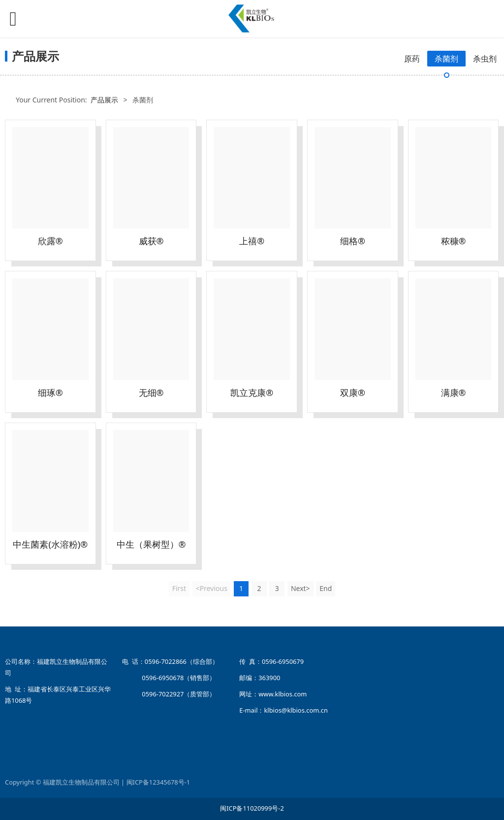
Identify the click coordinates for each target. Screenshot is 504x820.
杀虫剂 (485, 59)
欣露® (50, 241)
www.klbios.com (283, 694)
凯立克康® (252, 393)
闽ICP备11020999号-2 (252, 808)
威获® (151, 241)
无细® (151, 393)
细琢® (50, 393)
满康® (454, 393)
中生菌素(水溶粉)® (50, 544)
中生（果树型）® (151, 544)
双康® (353, 393)
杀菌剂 (446, 59)
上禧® (252, 241)
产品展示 (104, 100)
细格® (353, 241)
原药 (412, 59)
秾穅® (454, 241)
